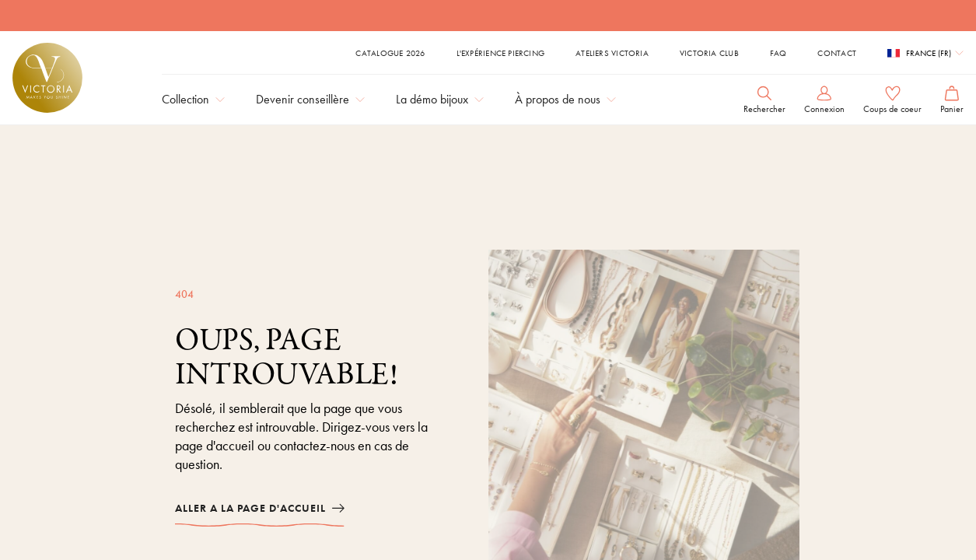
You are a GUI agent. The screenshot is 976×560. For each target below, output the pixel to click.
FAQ (778, 53)
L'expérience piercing (501, 53)
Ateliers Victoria (612, 53)
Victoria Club (709, 53)
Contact (837, 53)
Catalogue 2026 (390, 53)
